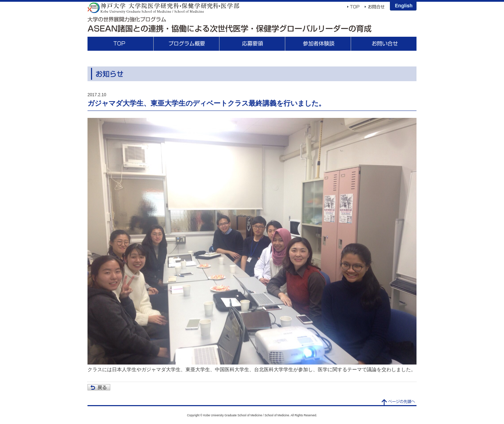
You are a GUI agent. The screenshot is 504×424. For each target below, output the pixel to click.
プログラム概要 (186, 44)
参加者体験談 (318, 44)
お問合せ (384, 44)
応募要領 (252, 44)
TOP (120, 44)
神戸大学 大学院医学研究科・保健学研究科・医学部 (163, 8)
